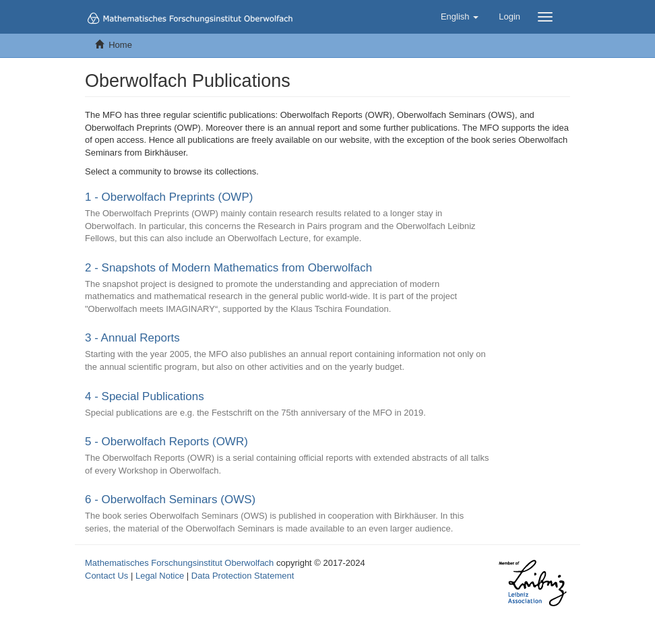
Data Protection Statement (243, 576)
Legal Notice (160, 576)
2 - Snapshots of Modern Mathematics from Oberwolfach (228, 268)
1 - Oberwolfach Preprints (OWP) (169, 197)
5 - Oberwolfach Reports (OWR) (166, 442)
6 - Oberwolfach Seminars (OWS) (170, 500)
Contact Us (106, 576)
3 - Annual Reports (132, 338)
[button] (460, 17)
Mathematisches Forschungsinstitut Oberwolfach (179, 563)
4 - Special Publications (145, 396)
